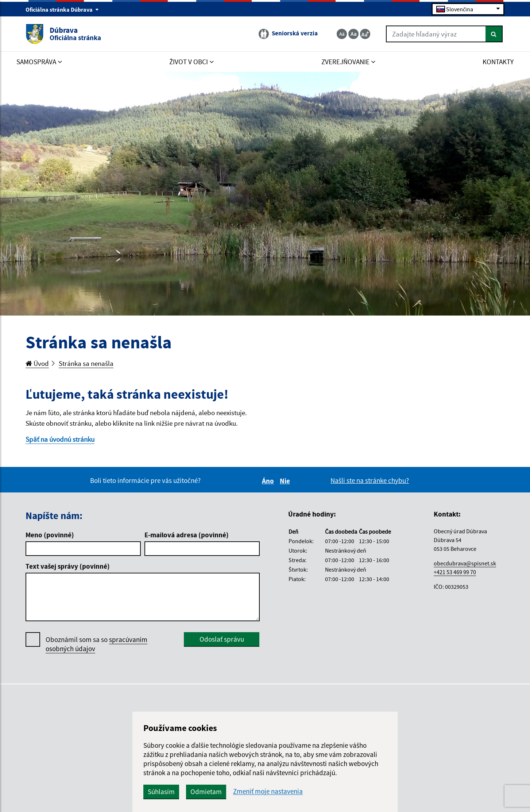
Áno (269, 481)
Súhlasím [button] (161, 792)
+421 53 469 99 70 (455, 572)
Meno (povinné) (50, 535)
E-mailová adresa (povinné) (187, 535)
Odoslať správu (222, 639)
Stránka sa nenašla (86, 363)
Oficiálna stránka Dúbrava (62, 9)
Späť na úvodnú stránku (60, 439)
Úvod (37, 363)
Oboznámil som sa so (96, 644)
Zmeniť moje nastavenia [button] (268, 791)
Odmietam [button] (206, 792)
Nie (286, 481)
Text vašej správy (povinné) (68, 566)
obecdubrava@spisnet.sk (465, 563)
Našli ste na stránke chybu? (370, 480)
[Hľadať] (494, 34)
